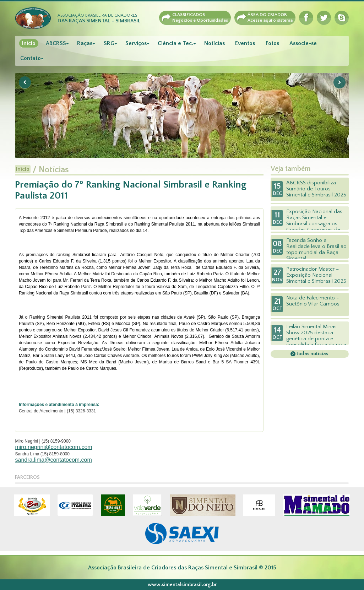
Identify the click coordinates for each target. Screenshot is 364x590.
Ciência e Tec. (175, 43)
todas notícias (312, 354)
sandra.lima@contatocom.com (53, 460)
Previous (25, 82)
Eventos (245, 43)
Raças (85, 43)
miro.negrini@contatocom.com (53, 447)
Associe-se (303, 43)
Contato (31, 58)
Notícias (214, 43)
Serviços (136, 43)
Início (29, 43)
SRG (109, 43)
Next (339, 82)
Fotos (272, 43)
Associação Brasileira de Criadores (99, 18)
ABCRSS (56, 43)
